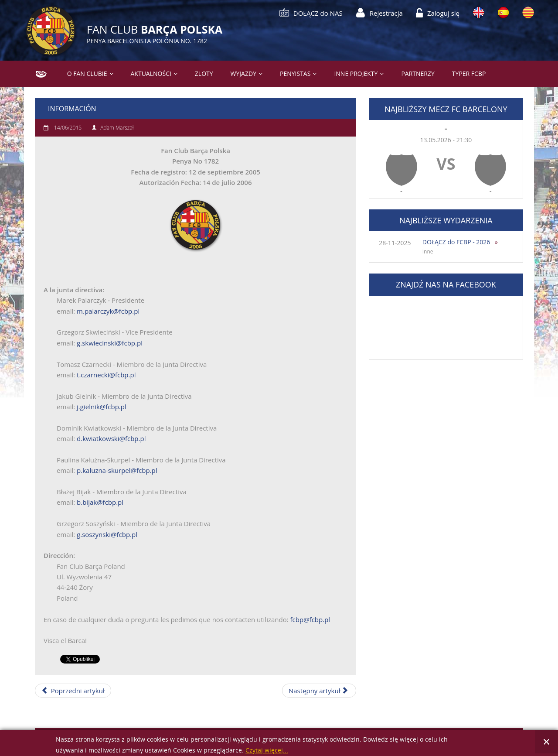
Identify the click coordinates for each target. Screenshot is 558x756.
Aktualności (151, 74)
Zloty (204, 74)
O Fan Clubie (87, 74)
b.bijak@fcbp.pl (100, 502)
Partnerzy (418, 74)
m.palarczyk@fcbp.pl (108, 311)
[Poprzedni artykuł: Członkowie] (73, 691)
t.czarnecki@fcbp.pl (106, 375)
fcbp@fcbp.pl (310, 619)
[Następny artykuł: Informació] (319, 691)
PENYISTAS (295, 74)
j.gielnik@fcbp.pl (102, 407)
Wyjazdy (243, 74)
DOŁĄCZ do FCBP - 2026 (456, 242)
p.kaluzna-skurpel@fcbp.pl (117, 470)
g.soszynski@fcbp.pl (107, 534)
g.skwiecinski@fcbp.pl (110, 343)
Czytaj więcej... (267, 751)
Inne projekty (356, 74)
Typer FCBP (469, 74)
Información (72, 109)
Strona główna (38, 74)
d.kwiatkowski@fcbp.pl (111, 438)
